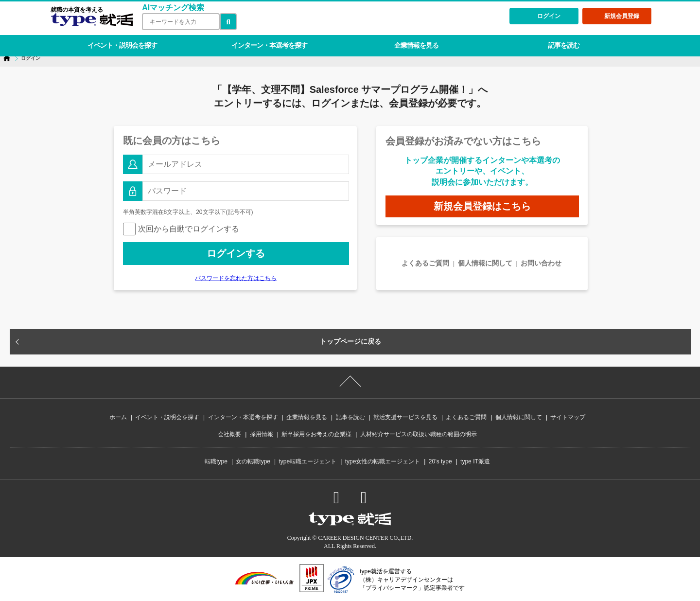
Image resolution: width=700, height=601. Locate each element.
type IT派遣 (475, 461)
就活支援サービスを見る (405, 417)
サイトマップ (568, 417)
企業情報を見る (410, 41)
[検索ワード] (179, 22)
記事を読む (555, 41)
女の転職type (253, 461)
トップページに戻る (350, 341)
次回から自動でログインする (181, 229)
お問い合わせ (541, 263)
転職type (216, 461)
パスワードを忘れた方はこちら (236, 278)
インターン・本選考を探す (265, 41)
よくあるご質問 (425, 263)
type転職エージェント (308, 461)
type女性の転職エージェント (383, 461)
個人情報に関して (485, 263)
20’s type (440, 461)
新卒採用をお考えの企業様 (316, 434)
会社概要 (229, 434)
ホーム (118, 417)
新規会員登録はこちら (482, 206)
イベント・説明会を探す (121, 41)
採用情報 (262, 434)
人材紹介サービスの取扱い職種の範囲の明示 (419, 434)
